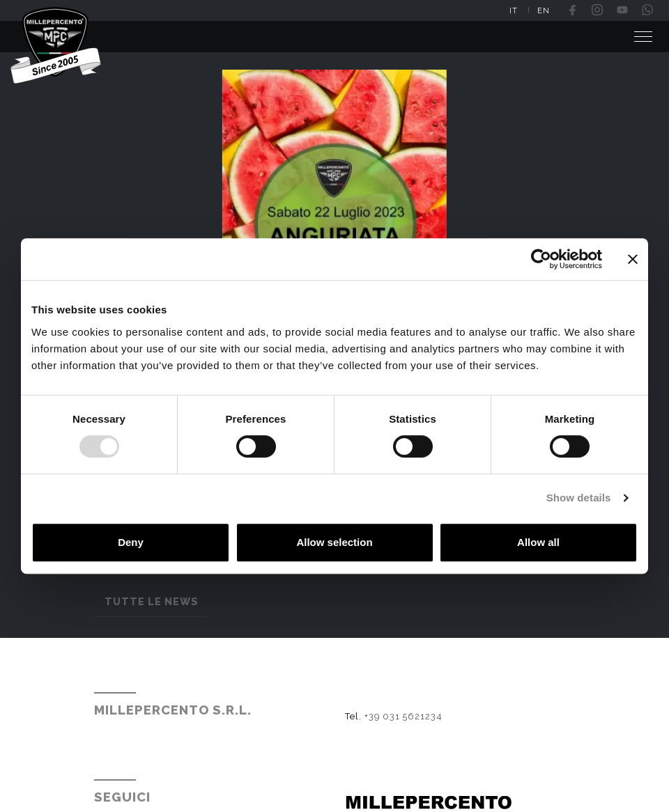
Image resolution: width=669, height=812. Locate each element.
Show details (579, 498)
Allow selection (334, 542)
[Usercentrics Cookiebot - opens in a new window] (541, 259)
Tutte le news (151, 601)
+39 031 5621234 (403, 723)
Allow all (538, 542)
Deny (131, 542)
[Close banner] (633, 259)
